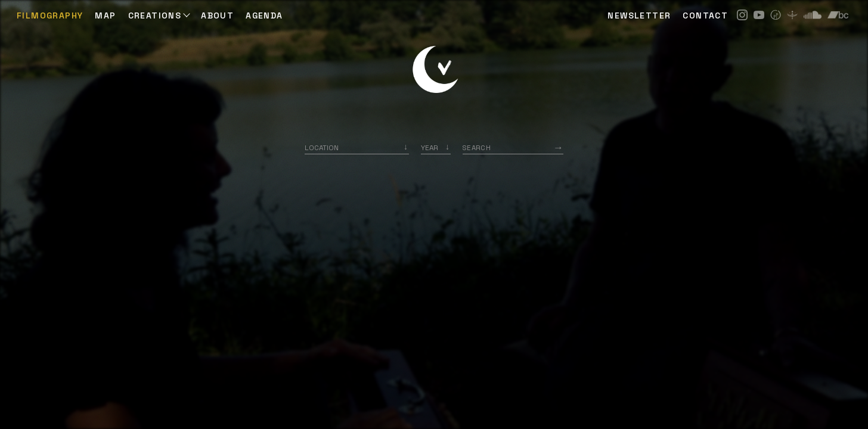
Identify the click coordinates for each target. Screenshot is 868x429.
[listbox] (436, 147)
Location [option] (322, 147)
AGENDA (264, 15)
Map (105, 15)
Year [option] (430, 147)
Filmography (50, 15)
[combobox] (357, 147)
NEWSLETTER (639, 15)
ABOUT (217, 15)
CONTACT (705, 15)
